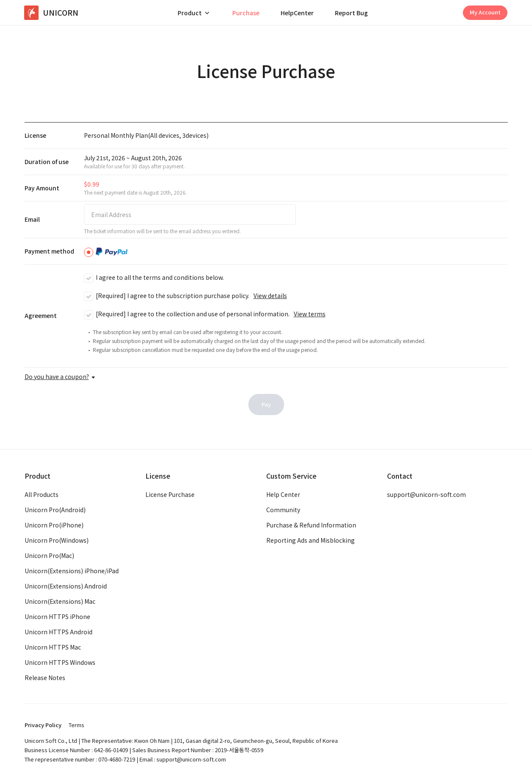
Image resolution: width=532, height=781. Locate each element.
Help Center (283, 494)
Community (283, 510)
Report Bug (351, 13)
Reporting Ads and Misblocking (311, 540)
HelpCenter (297, 13)
